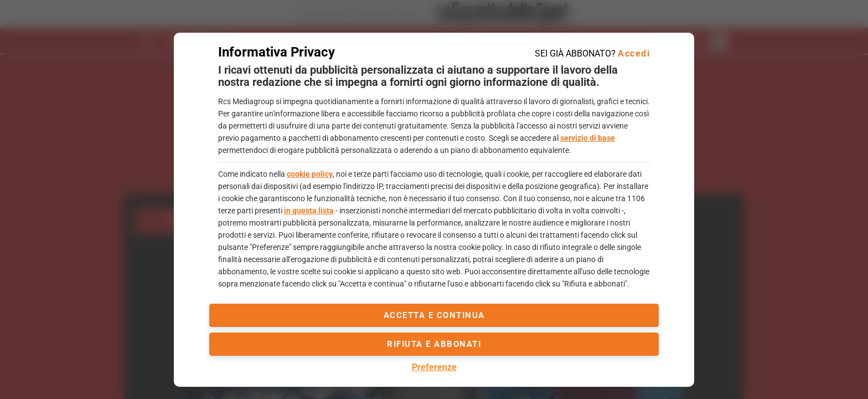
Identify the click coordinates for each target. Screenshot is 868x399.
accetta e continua (434, 315)
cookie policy (310, 174)
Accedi (634, 53)
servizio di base (588, 138)
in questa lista (309, 211)
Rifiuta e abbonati (434, 344)
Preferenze (434, 367)
